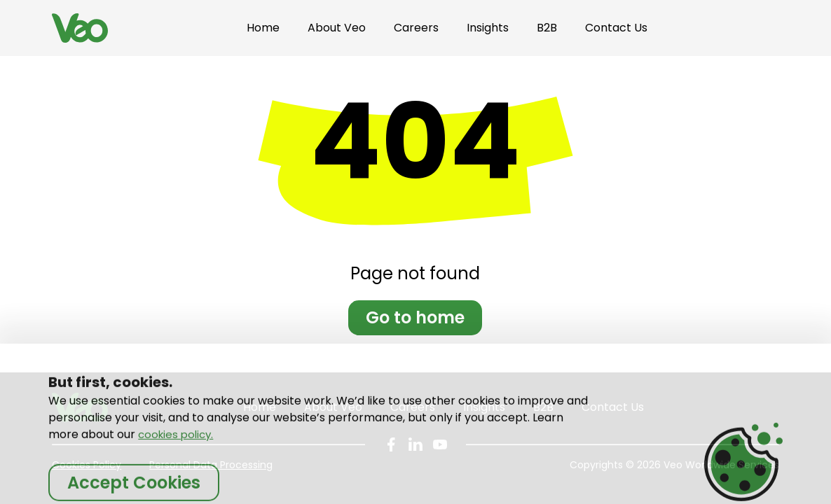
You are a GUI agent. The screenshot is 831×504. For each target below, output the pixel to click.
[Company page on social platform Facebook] (391, 444)
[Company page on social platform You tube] (440, 444)
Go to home (415, 317)
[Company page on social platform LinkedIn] (415, 444)
